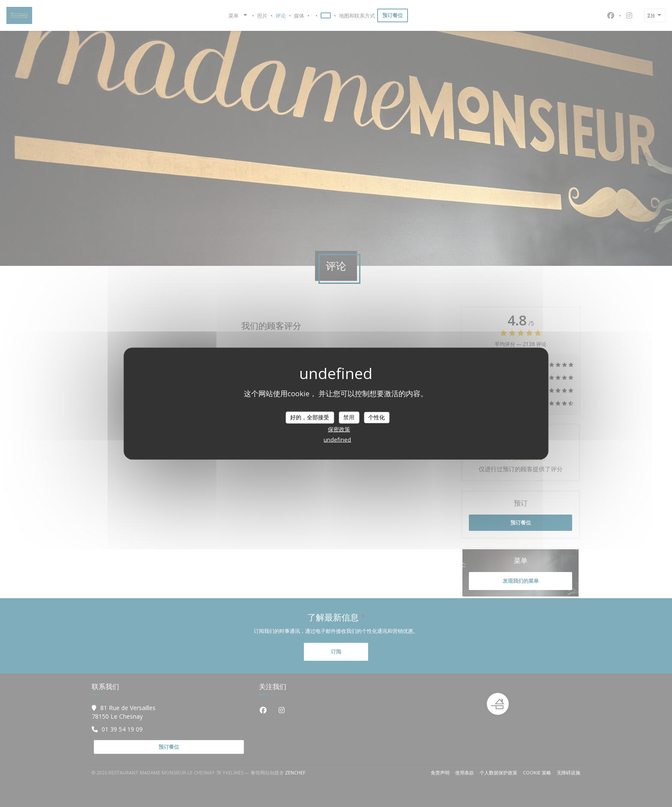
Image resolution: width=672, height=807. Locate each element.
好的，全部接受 (310, 417)
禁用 (349, 417)
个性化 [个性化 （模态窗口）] (376, 417)
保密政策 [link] (339, 429)
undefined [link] (337, 439)
